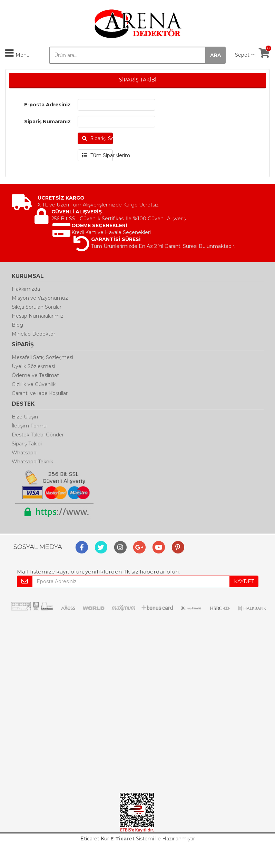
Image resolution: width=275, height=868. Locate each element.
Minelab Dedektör (33, 334)
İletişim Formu (29, 426)
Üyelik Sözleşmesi (33, 366)
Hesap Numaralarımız (38, 316)
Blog (17, 325)
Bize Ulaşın (25, 417)
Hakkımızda (26, 289)
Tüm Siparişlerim (98, 155)
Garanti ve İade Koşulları (40, 393)
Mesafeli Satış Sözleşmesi (42, 357)
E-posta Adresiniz (47, 105)
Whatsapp (24, 453)
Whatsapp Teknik (32, 462)
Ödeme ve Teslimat (35, 375)
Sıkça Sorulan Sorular (37, 307)
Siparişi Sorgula (98, 138)
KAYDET (244, 581)
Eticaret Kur (95, 839)
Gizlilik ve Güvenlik (34, 384)
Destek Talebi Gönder (38, 435)
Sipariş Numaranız (47, 122)
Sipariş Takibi (27, 444)
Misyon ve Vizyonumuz (40, 298)
